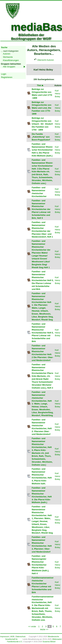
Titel (40, 85)
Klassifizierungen (11, 60)
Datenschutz (21, 636)
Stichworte (8, 57)
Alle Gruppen (9, 67)
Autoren (7, 54)
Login (4, 74)
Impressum (5, 636)
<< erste (32, 626)
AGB (12, 636)
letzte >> (44, 629)
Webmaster (57, 639)
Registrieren (7, 77)
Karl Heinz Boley (58, 94)
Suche (4, 47)
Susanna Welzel (49, 642)
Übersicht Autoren (46, 60)
